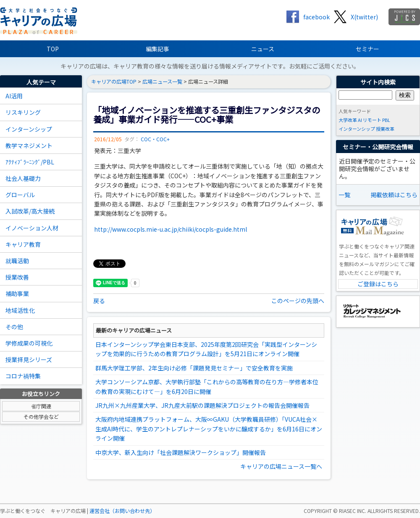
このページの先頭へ (298, 301)
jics (404, 17)
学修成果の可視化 (29, 343)
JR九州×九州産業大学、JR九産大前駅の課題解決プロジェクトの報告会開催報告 (202, 405)
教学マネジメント (29, 145)
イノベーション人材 (32, 228)
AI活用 (14, 96)
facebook (316, 17)
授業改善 (17, 277)
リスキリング (23, 112)
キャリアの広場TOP (114, 82)
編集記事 (157, 49)
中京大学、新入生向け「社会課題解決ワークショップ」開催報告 (181, 452)
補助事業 (17, 293)
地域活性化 (20, 310)
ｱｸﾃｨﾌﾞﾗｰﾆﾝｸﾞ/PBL (30, 162)
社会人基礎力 (23, 178)
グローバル (20, 195)
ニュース (263, 49)
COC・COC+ (155, 139)
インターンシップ (29, 129)
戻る (99, 301)
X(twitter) (364, 17)
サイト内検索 (378, 82)
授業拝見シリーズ (29, 359)
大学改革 (348, 120)
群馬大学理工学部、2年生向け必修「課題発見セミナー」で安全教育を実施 (194, 368)
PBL (386, 120)
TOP (53, 49)
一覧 (344, 195)
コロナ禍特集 (23, 376)
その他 (14, 327)
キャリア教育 (23, 244)
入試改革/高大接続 (30, 211)
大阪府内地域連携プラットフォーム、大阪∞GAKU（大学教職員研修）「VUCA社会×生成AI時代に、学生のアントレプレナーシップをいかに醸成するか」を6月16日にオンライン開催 (209, 429)
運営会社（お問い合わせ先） (122, 511)
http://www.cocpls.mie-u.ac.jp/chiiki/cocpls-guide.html (171, 229)
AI (360, 120)
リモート (372, 120)
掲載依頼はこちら (394, 195)
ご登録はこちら (378, 284)
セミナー (367, 49)
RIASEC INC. (353, 511)
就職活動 (17, 261)
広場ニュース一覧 (162, 82)
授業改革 (385, 129)
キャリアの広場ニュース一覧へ (281, 466)
